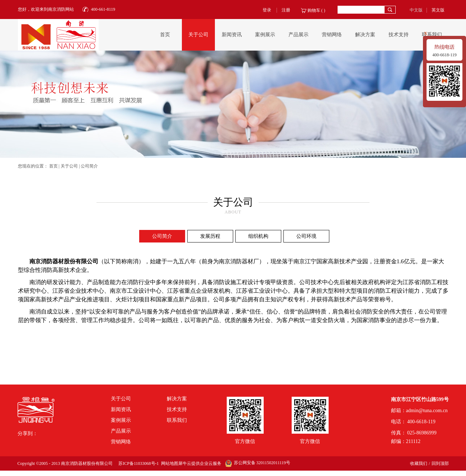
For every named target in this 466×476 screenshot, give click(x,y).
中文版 (416, 10)
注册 (286, 10)
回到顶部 (440, 463)
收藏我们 (419, 463)
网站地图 (169, 463)
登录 (267, 10)
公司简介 (89, 166)
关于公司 (69, 166)
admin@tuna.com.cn (427, 411)
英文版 (438, 10)
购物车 (314, 10)
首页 (165, 35)
